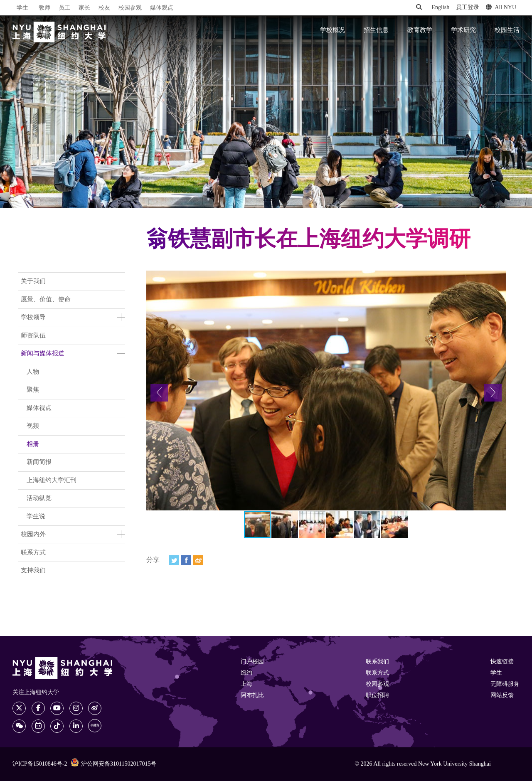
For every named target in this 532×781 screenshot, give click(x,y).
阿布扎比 (252, 696)
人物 (33, 372)
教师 (44, 8)
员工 (64, 8)
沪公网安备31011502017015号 (113, 764)
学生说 (36, 517)
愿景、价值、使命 (46, 300)
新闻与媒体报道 (43, 354)
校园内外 (33, 535)
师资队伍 (33, 336)
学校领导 (33, 318)
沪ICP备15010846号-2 (40, 764)
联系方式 (33, 553)
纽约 (246, 673)
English (440, 8)
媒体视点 (39, 408)
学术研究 (463, 30)
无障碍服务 (505, 684)
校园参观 (130, 8)
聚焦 (33, 390)
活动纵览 (39, 498)
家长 (84, 8)
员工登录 (468, 8)
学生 (22, 8)
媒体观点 (162, 8)
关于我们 (33, 281)
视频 (33, 426)
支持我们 (33, 571)
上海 (246, 684)
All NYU (501, 7)
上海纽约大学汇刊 (52, 480)
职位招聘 (377, 696)
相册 (33, 444)
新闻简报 (39, 462)
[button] (159, 393)
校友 (104, 8)
